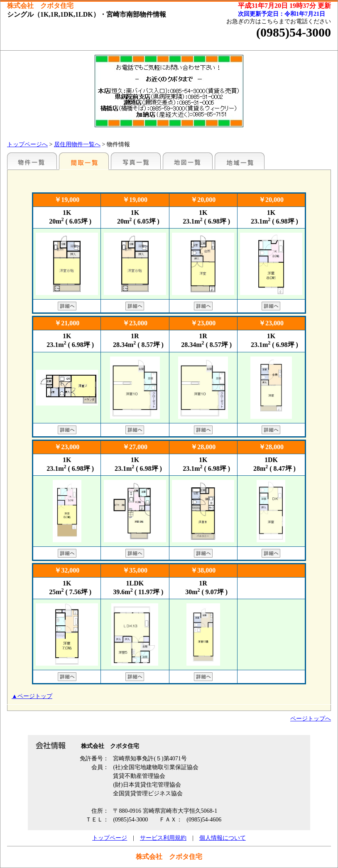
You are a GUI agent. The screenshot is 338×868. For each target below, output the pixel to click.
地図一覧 (188, 161)
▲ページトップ (32, 696)
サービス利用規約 (163, 838)
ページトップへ (311, 719)
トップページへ (27, 144)
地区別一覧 (32, 161)
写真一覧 (136, 161)
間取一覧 (84, 161)
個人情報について (223, 838)
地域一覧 (240, 161)
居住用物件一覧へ (77, 144)
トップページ (110, 838)
